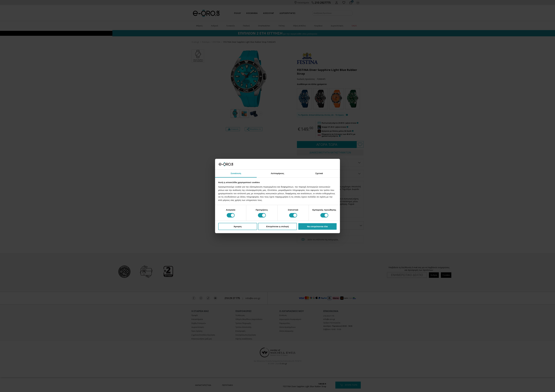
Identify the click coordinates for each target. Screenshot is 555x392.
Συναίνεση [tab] (236, 173)
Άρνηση (238, 226)
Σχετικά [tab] (319, 173)
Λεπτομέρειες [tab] (278, 173)
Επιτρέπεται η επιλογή (277, 226)
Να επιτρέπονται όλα (317, 226)
